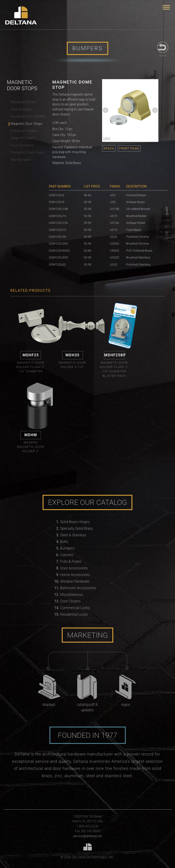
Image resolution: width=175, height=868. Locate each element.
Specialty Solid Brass (77, 528)
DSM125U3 (57, 195)
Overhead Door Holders (28, 116)
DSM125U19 (58, 230)
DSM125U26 (58, 237)
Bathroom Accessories (78, 588)
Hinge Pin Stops (23, 138)
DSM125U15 (58, 216)
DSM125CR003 (59, 250)
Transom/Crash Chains (28, 152)
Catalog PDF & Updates (87, 707)
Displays (49, 705)
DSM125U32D (59, 257)
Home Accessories (75, 575)
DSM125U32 (58, 264)
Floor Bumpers (22, 109)
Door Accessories (74, 568)
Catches (67, 555)
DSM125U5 (57, 202)
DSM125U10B (58, 209)
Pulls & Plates (71, 562)
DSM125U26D (59, 243)
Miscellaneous (71, 595)
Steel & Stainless (73, 535)
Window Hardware (75, 581)
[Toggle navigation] (166, 7)
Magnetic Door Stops (26, 124)
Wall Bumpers (21, 160)
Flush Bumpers (22, 145)
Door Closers (70, 601)
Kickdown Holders (24, 131)
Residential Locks (74, 614)
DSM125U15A (58, 223)
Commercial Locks (75, 608)
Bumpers (67, 548)
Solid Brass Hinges (75, 522)
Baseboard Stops (23, 102)
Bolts (64, 542)
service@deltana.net (88, 836)
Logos (126, 705)
